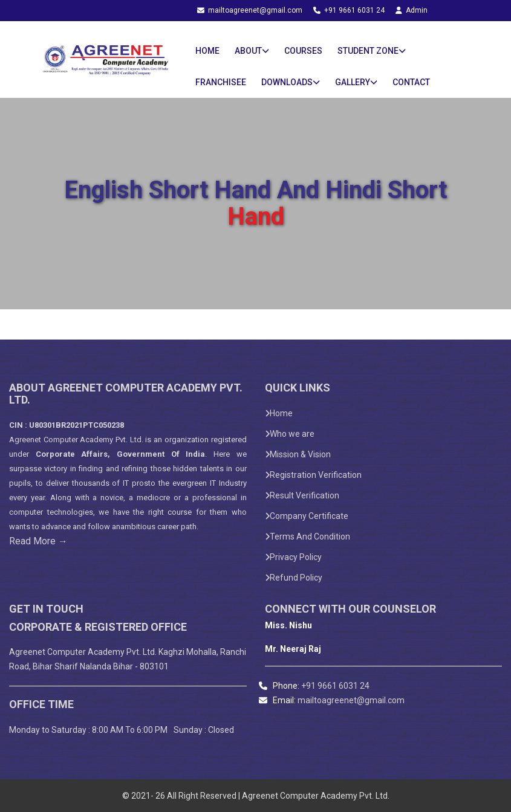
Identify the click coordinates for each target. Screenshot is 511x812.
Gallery (356, 82)
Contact (411, 82)
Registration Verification (314, 475)
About (252, 51)
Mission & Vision (298, 454)
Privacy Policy (294, 557)
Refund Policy (294, 578)
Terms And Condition (308, 536)
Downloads (291, 82)
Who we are (290, 434)
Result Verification (302, 495)
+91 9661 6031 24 (350, 10)
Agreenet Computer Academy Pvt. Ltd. (76, 440)
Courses (303, 51)
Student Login (252, 25)
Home (207, 51)
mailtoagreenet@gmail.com (251, 10)
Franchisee (221, 82)
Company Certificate (307, 516)
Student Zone (372, 51)
